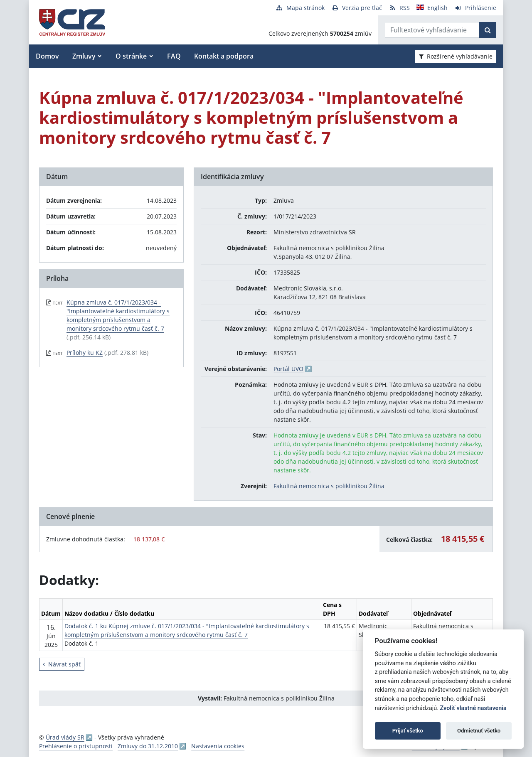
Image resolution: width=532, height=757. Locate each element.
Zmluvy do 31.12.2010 (148, 746)
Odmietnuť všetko (479, 731)
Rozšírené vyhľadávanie (456, 56)
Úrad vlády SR (65, 737)
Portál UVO (288, 369)
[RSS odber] (399, 8)
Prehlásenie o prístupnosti (76, 746)
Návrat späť (62, 664)
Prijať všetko (408, 731)
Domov (47, 56)
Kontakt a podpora (224, 56)
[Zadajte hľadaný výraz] (432, 30)
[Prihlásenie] (475, 8)
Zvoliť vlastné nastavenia (473, 708)
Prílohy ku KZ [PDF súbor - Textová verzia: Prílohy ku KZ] (85, 353)
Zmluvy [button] (84, 56)
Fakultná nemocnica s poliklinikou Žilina (329, 486)
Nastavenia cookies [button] (218, 746)
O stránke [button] (131, 56)
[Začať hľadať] (488, 30)
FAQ (174, 56)
